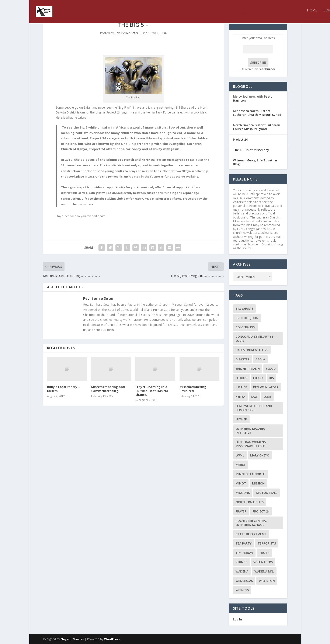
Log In (237, 619)
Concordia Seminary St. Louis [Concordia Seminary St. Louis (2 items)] (255, 339)
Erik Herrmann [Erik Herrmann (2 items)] (248, 369)
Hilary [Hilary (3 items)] (258, 378)
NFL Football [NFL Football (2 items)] (267, 493)
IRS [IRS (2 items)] (272, 378)
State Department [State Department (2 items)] (251, 534)
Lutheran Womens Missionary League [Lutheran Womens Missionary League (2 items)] (251, 444)
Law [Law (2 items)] (254, 397)
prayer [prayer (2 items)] (241, 511)
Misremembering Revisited (193, 389)
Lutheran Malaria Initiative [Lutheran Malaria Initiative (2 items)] (250, 431)
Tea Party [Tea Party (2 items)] (244, 543)
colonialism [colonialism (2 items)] (246, 327)
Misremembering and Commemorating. (108, 389)
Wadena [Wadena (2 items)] (242, 571)
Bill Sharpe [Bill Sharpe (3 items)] (244, 309)
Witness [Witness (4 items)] (242, 590)
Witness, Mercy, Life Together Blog (255, 162)
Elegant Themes (72, 639)
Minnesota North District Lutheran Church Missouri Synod (257, 113)
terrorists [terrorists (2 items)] (267, 543)
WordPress (112, 639)
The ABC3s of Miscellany (251, 150)
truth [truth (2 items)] (264, 553)
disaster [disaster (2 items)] (243, 359)
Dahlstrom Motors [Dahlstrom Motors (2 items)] (252, 350)
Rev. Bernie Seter (126, 33)
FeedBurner (267, 69)
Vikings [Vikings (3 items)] (241, 562)
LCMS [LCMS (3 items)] (268, 397)
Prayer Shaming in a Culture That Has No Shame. (152, 391)
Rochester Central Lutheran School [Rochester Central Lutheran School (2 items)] (251, 523)
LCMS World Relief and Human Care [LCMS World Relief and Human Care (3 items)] (254, 408)
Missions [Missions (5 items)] (243, 493)
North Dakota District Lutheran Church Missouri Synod (257, 127)
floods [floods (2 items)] (241, 378)
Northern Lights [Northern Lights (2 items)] (250, 502)
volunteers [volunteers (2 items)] (263, 562)
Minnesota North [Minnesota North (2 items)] (250, 474)
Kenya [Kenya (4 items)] (240, 397)
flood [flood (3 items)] (271, 369)
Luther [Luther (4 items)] (241, 419)
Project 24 (240, 139)
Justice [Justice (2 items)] (241, 387)
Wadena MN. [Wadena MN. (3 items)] (264, 571)
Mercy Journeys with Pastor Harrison (253, 98)
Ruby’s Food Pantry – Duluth (64, 389)
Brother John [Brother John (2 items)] (247, 318)
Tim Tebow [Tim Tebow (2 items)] (244, 553)
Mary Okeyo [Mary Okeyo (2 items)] (260, 455)
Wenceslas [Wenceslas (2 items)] (244, 581)
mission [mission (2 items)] (258, 483)
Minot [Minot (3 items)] (241, 483)
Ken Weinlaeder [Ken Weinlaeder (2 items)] (266, 387)
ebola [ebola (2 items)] (260, 359)
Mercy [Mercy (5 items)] (241, 465)
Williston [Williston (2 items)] (267, 581)
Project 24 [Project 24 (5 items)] (261, 511)
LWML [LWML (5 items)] (240, 455)
